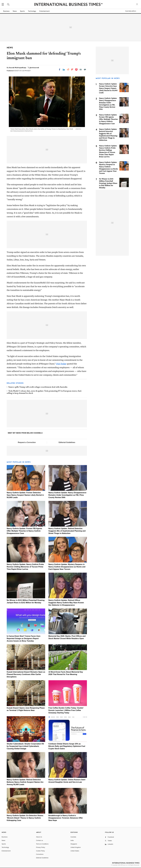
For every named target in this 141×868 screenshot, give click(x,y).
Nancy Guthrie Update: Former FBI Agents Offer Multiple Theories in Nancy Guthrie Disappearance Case (24, 531)
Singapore (74, 844)
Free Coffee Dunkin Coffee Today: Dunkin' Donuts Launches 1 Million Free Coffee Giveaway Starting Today (66, 710)
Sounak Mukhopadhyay (18, 68)
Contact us (40, 840)
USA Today (61, 364)
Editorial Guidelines (67, 442)
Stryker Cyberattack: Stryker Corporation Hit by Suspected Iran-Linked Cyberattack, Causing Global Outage (25, 746)
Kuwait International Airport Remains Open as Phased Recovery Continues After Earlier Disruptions (26, 674)
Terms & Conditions (42, 844)
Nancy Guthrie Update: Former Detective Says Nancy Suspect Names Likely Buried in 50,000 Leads (25, 495)
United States (75, 851)
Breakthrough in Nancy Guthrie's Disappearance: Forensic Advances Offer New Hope (66, 818)
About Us (39, 837)
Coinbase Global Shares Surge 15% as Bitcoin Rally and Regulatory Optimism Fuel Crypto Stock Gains (67, 746)
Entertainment (45, 11)
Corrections (40, 854)
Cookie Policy (40, 851)
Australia (73, 837)
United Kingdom (76, 847)
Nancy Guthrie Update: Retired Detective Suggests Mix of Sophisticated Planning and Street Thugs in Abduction (67, 531)
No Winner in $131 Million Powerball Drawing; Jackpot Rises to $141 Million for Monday (108, 183)
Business (6, 11)
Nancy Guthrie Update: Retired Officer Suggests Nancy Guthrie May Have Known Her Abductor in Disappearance (66, 603)
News (15, 11)
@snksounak (34, 68)
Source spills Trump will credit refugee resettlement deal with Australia (38, 387)
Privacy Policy (41, 847)
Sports (22, 11)
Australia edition (131, 11)
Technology (32, 11)
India (72, 840)
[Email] (81, 70)
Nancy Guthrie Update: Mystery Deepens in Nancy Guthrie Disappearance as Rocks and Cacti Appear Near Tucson (67, 567)
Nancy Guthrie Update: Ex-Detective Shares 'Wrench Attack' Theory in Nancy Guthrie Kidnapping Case (25, 818)
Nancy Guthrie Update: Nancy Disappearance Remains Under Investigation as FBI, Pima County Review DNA (67, 495)
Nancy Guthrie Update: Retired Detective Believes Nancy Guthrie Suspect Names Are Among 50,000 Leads (25, 782)
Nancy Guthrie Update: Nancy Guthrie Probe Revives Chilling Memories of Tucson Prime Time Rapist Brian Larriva (25, 567)
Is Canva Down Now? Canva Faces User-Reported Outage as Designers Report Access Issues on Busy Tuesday (24, 638)
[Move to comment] (85, 70)
